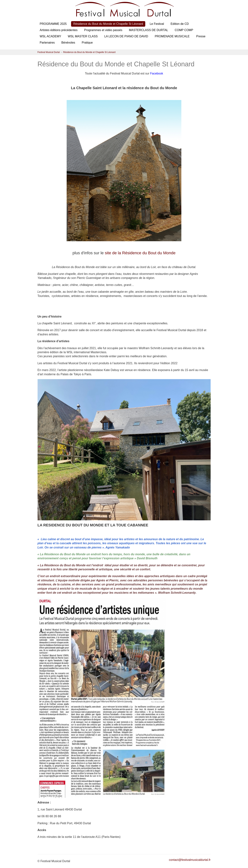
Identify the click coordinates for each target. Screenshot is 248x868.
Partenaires (47, 43)
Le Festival (157, 24)
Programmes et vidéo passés (103, 30)
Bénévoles (68, 43)
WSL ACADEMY (51, 36)
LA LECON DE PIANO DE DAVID (126, 36)
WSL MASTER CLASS (83, 36)
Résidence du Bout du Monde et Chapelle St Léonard (108, 24)
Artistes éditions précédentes (59, 30)
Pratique (87, 43)
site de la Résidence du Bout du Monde (140, 253)
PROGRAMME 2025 (53, 24)
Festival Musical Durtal (49, 52)
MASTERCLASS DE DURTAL (148, 30)
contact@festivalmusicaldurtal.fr (190, 860)
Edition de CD (180, 24)
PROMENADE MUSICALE (172, 36)
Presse (201, 36)
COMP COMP (184, 30)
